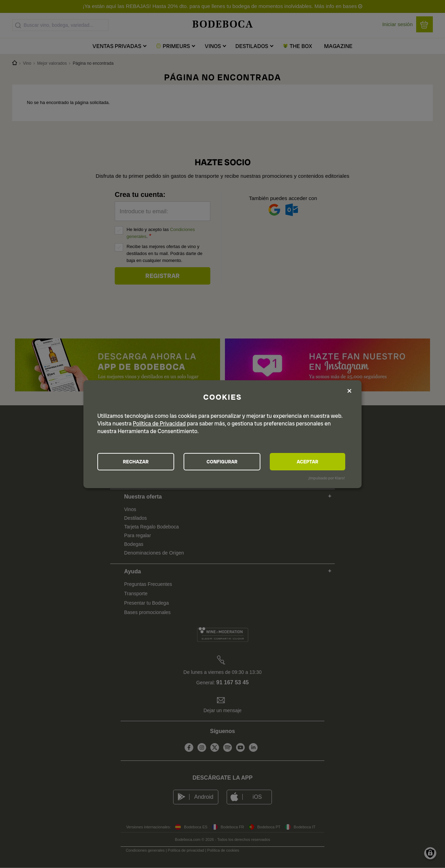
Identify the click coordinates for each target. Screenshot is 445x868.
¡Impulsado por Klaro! (327, 478)
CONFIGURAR (222, 462)
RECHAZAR (136, 462)
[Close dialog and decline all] (349, 392)
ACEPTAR (307, 462)
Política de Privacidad (159, 424)
